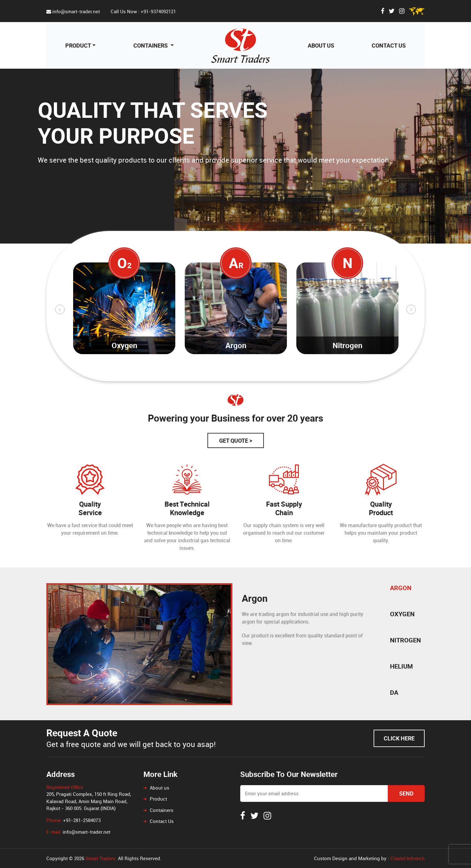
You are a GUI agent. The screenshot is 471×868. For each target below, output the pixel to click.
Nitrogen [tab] (405, 640)
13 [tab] (259, 377)
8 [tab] (212, 377)
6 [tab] (193, 377)
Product (78, 45)
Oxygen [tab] (402, 614)
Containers (151, 45)
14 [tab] (269, 377)
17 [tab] (297, 377)
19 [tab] (316, 377)
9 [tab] (221, 377)
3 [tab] (165, 377)
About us (321, 45)
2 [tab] (155, 377)
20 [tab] (325, 377)
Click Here (399, 738)
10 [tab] (231, 377)
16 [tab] (288, 377)
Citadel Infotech (407, 858)
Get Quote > (236, 440)
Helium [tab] (401, 666)
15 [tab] (278, 377)
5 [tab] (183, 377)
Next (411, 309)
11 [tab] (240, 377)
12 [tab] (250, 377)
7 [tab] (202, 377)
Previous (60, 309)
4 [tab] (174, 377)
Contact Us (389, 45)
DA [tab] (394, 692)
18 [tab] (306, 377)
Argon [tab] (401, 588)
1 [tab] (146, 377)
